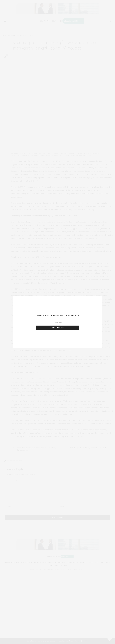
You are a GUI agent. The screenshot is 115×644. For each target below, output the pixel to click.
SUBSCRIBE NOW (57, 328)
